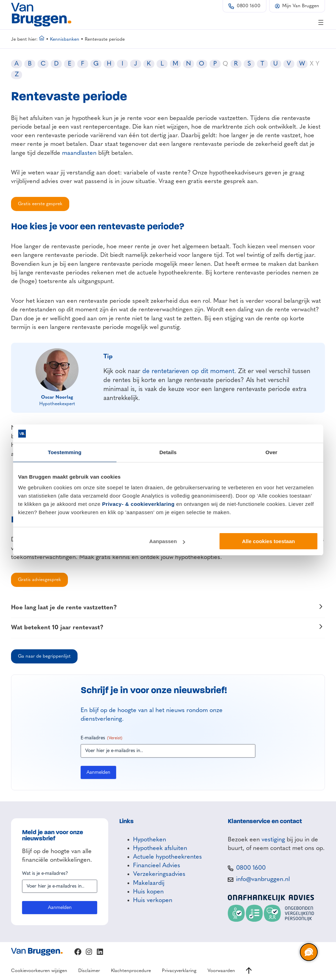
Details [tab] (168, 452)
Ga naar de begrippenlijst (44, 656)
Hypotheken (150, 840)
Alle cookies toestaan (268, 541)
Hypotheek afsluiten (160, 848)
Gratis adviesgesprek (39, 580)
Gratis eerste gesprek (40, 204)
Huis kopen (148, 892)
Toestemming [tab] (65, 452)
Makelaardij (149, 883)
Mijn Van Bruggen (301, 6)
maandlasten (79, 153)
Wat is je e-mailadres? (45, 873)
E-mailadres (101, 738)
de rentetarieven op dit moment (188, 371)
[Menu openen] (321, 22)
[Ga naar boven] (249, 971)
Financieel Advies (157, 866)
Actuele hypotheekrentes (167, 857)
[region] (308, 952)
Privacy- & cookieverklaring (138, 504)
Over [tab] (271, 452)
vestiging (273, 840)
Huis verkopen (153, 900)
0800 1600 (249, 6)
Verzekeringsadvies (159, 874)
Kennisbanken (65, 39)
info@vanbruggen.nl (263, 879)
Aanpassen (167, 541)
